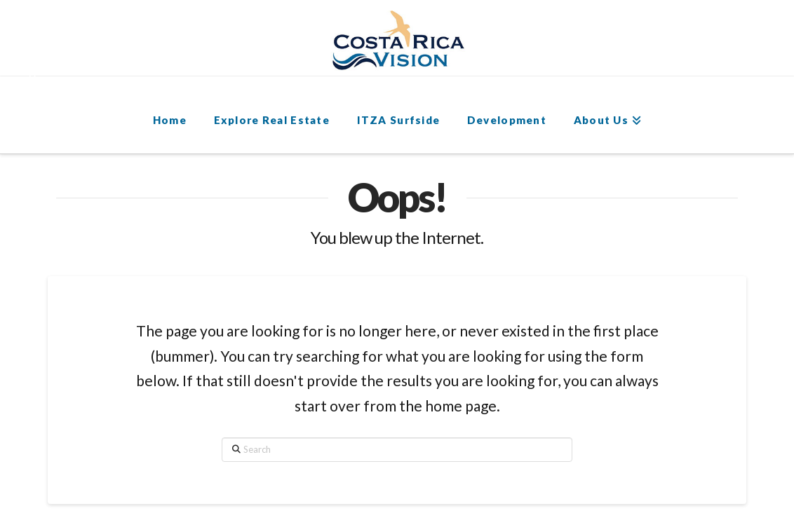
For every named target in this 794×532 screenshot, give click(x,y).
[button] (40, 64)
